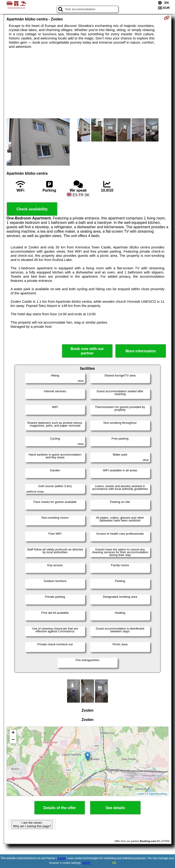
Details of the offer (60, 808)
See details (115, 808)
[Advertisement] (87, 84)
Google (62, 858)
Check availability (32, 209)
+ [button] (13, 733)
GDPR (86, 863)
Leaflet (141, 794)
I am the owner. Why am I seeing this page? (32, 824)
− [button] (13, 740)
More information (141, 351)
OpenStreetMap (158, 794)
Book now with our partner (87, 351)
